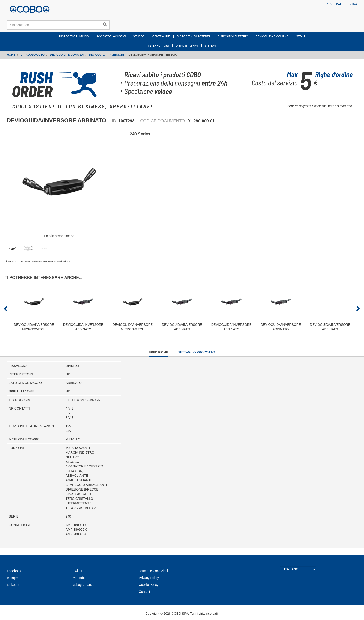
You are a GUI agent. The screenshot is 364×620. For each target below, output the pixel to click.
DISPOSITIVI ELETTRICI (233, 36)
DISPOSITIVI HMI (187, 46)
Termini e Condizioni (153, 571)
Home (11, 55)
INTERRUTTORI (158, 46)
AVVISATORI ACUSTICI (111, 36)
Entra (352, 4)
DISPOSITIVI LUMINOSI (74, 36)
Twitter (78, 571)
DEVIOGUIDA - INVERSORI (106, 55)
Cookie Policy (149, 585)
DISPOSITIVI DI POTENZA (194, 36)
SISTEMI (210, 46)
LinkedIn (13, 585)
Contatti (144, 592)
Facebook (14, 571)
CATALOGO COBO (33, 55)
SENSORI (139, 36)
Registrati (334, 4)
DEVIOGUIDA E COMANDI (272, 36)
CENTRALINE (161, 36)
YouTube (79, 578)
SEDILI (301, 36)
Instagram (14, 578)
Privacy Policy (149, 578)
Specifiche (158, 353)
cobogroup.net (83, 585)
